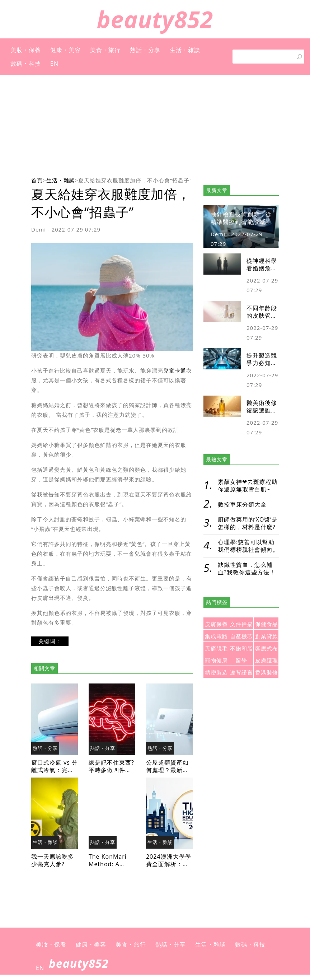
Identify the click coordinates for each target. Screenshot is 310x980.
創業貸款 (267, 636)
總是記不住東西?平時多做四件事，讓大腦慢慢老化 (111, 774)
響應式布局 (267, 650)
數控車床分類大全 (242, 504)
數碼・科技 (26, 64)
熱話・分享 (145, 50)
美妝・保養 (26, 50)
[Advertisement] (155, 125)
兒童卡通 (175, 370)
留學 (241, 660)
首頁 (37, 180)
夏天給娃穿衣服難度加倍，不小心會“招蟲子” (135, 180)
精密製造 (216, 673)
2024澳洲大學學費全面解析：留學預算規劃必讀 (169, 864)
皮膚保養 (216, 624)
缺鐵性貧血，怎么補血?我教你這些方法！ (247, 568)
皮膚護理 (267, 660)
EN (54, 64)
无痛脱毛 (216, 648)
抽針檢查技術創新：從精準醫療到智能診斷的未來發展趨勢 (241, 222)
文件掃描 (241, 624)
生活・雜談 (185, 50)
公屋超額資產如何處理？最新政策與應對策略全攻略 (167, 774)
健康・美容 (65, 50)
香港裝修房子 (267, 674)
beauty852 (155, 19)
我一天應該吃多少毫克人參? (53, 860)
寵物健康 (216, 660)
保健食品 (267, 624)
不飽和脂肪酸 (241, 650)
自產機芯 (241, 636)
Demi (39, 229)
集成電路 (216, 636)
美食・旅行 (105, 50)
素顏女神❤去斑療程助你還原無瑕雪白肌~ (248, 486)
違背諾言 (241, 673)
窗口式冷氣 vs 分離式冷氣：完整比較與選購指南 (55, 770)
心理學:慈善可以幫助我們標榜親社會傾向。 (248, 546)
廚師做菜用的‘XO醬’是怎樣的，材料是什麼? (248, 523)
